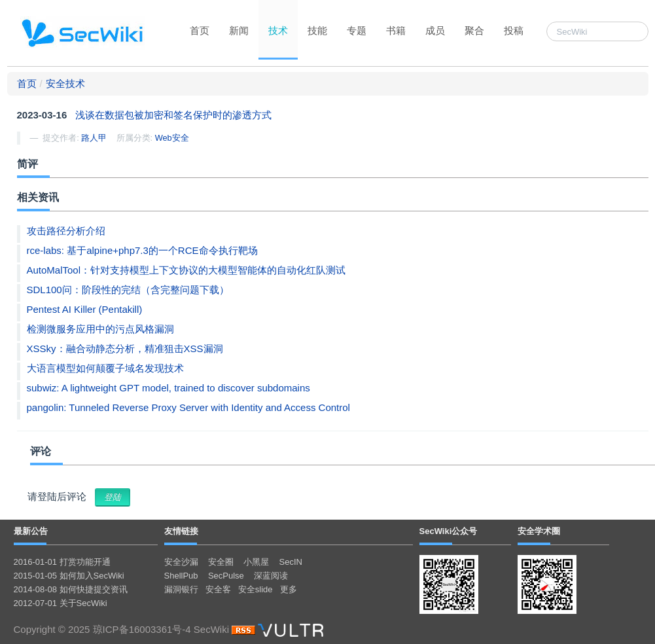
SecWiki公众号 (449, 531)
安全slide (256, 589)
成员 (435, 30)
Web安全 (172, 138)
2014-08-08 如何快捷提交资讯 (71, 589)
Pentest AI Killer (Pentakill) (85, 309)
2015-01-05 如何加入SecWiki (69, 576)
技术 (278, 30)
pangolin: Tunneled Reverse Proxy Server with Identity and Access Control (188, 407)
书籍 (396, 30)
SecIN (291, 562)
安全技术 (65, 83)
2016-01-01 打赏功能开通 (62, 562)
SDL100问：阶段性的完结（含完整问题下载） (128, 290)
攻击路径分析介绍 (66, 231)
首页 (200, 30)
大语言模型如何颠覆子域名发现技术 (105, 368)
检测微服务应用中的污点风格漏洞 (100, 329)
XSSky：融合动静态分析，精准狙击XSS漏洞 (125, 349)
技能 (317, 30)
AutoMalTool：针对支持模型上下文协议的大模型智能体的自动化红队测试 (186, 270)
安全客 (218, 589)
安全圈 (221, 562)
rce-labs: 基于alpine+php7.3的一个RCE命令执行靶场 (142, 250)
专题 (357, 30)
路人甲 (94, 138)
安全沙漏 (181, 562)
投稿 (514, 30)
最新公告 (31, 531)
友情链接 (181, 531)
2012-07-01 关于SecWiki (61, 603)
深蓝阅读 (271, 576)
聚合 (474, 30)
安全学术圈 (539, 531)
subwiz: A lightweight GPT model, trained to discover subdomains (168, 388)
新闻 (239, 30)
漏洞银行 (181, 589)
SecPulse (226, 576)
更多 (289, 589)
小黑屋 (256, 562)
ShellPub (181, 576)
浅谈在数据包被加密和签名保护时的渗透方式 (173, 115)
